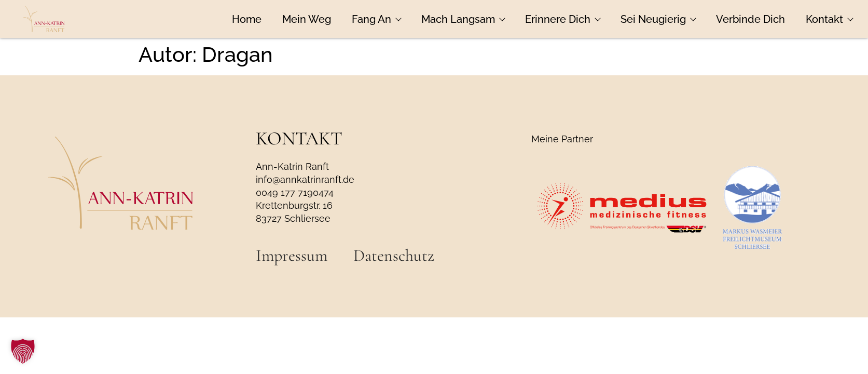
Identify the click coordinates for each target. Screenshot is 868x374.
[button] (23, 351)
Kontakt (829, 19)
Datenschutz (394, 256)
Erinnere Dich (562, 19)
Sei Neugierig (658, 19)
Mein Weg (307, 19)
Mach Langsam (463, 19)
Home (247, 19)
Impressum (292, 256)
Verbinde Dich (750, 19)
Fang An (376, 19)
